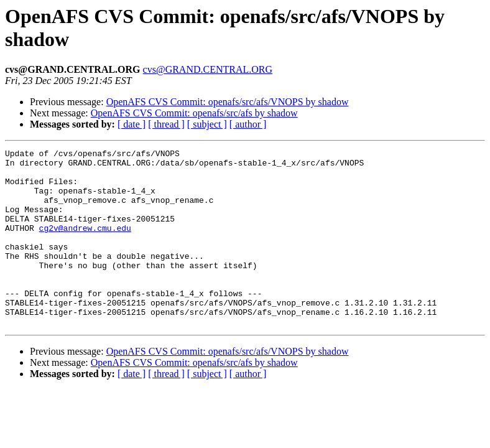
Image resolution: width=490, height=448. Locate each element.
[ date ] (132, 124)
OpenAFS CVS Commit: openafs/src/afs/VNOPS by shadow (228, 102)
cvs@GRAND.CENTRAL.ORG (208, 69)
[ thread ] (166, 124)
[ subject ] (207, 124)
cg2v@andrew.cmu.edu (85, 245)
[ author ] (248, 124)
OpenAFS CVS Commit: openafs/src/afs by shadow (194, 113)
